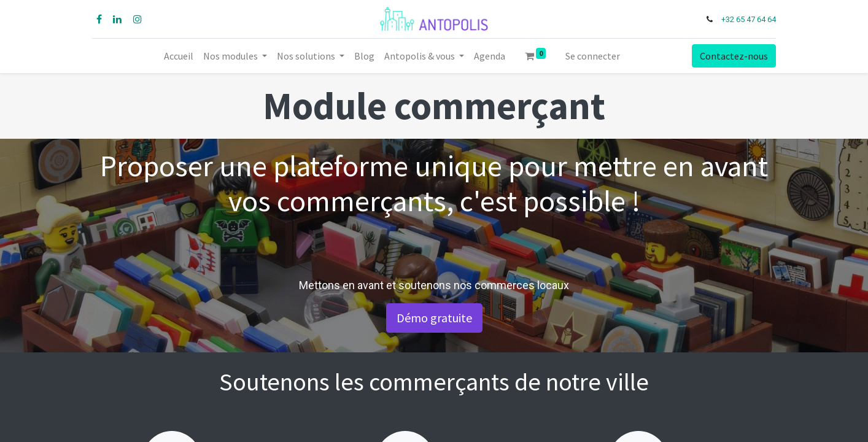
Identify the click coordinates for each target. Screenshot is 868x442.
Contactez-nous (733, 56)
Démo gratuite (434, 318)
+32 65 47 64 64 (747, 19)
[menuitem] (179, 56)
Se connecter (593, 56)
